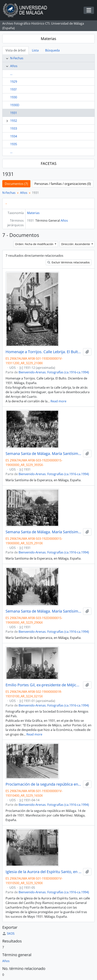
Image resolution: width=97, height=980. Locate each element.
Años (14, 66)
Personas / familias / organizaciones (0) (63, 184)
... (11, 74)
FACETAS (49, 163)
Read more (58, 401)
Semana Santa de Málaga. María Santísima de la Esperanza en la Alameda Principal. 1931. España (44, 454)
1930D (15, 105)
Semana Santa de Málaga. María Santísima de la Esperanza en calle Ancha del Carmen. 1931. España (44, 611)
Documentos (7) (16, 184)
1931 (14, 113)
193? (13, 89)
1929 (14, 82)
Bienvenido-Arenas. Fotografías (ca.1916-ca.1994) (54, 372)
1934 (14, 136)
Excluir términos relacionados (69, 262)
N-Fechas (17, 58)
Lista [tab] (35, 50)
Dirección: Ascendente (76, 244)
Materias (48, 39)
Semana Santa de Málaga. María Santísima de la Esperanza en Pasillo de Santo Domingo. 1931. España (44, 532)
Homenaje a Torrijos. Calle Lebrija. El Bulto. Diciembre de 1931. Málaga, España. (44, 352)
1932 (14, 121)
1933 (14, 128)
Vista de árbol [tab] (15, 50)
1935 (14, 144)
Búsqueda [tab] (52, 50)
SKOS (8, 933)
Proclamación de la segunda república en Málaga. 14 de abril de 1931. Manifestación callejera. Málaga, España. (44, 784)
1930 (14, 97)
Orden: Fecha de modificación (35, 244)
